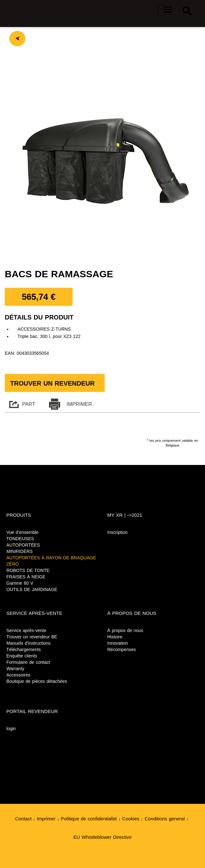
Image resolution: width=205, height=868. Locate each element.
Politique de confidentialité (89, 819)
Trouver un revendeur (52, 383)
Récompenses (122, 649)
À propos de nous (125, 630)
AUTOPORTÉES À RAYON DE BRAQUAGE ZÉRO (51, 561)
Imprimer (46, 819)
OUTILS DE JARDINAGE (32, 589)
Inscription (117, 532)
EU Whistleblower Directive (103, 837)
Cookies (131, 819)
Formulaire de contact (28, 662)
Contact (23, 819)
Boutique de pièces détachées (37, 681)
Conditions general (165, 819)
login (11, 729)
